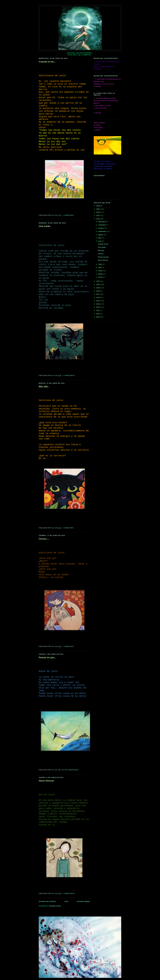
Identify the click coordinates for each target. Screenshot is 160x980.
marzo (101, 271)
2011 (98, 314)
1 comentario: (69, 215)
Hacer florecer (46, 781)
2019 (98, 288)
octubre (101, 228)
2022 (98, 219)
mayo (100, 264)
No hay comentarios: (71, 770)
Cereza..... (44, 539)
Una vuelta (44, 226)
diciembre (102, 222)
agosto (101, 235)
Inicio (66, 901)
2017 (98, 294)
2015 (98, 301)
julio (100, 238)
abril (100, 267)
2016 (98, 297)
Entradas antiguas (83, 901)
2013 (98, 307)
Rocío (80, 10)
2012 (98, 310)
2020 (98, 284)
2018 (98, 291)
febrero (101, 274)
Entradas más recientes (47, 901)
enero (101, 277)
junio (100, 241)
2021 (98, 281)
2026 (98, 206)
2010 (98, 317)
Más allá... (44, 387)
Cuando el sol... (47, 62)
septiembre (102, 231)
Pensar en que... (47, 658)
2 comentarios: (69, 376)
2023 (98, 216)
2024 (98, 212)
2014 (98, 304)
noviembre (102, 225)
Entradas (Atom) (55, 906)
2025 (98, 209)
